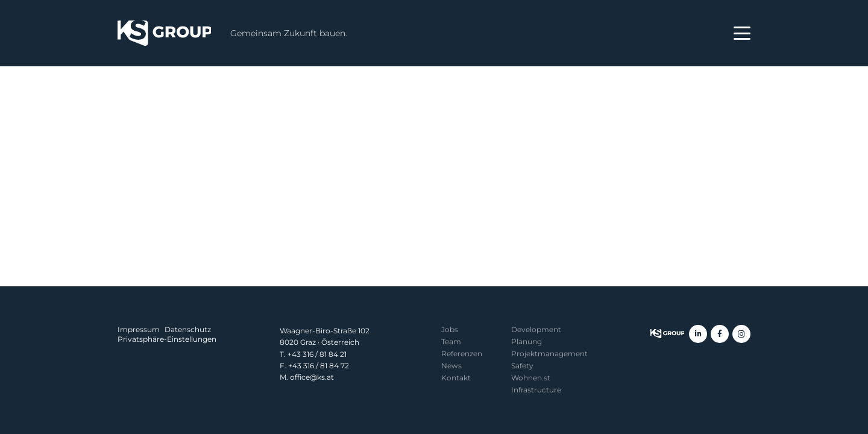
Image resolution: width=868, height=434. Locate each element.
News (451, 366)
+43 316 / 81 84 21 (317, 354)
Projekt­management (549, 354)
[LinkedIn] (698, 334)
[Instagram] (741, 334)
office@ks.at (312, 377)
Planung (527, 341)
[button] (742, 33)
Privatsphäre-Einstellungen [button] (167, 339)
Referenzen (462, 354)
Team (451, 341)
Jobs (450, 329)
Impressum (139, 329)
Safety (522, 366)
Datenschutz (188, 329)
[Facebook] (720, 334)
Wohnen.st (531, 378)
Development (536, 329)
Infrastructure (536, 390)
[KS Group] (164, 33)
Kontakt (456, 378)
